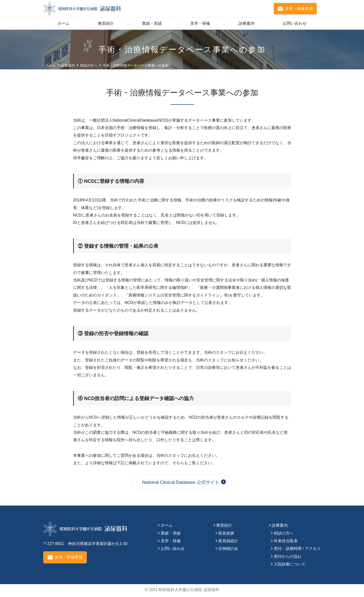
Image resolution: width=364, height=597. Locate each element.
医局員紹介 (228, 542)
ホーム (63, 26)
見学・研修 (200, 26)
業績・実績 (152, 26)
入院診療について (290, 566)
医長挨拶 (226, 535)
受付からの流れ (288, 558)
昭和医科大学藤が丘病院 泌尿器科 (189, 591)
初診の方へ (284, 535)
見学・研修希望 (295, 10)
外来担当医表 (286, 542)
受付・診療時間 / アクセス (297, 550)
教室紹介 (106, 26)
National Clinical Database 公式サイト (182, 484)
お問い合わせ (295, 26)
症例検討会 (228, 550)
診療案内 (247, 26)
